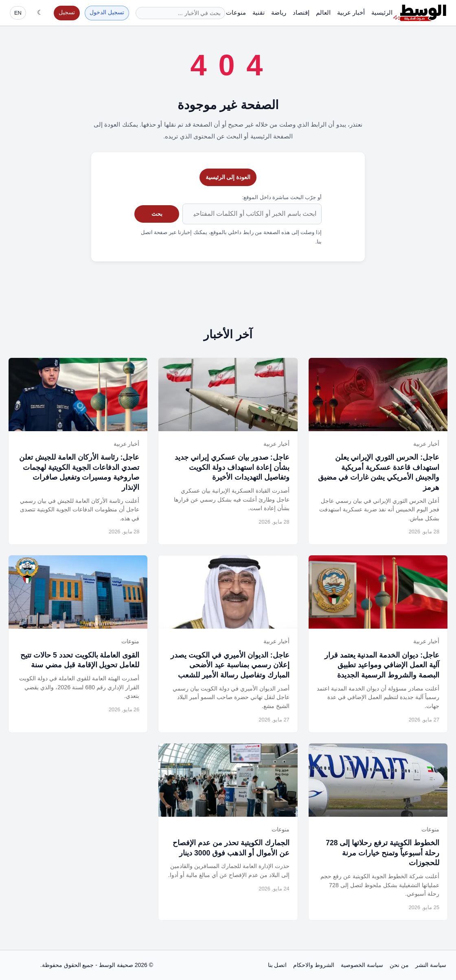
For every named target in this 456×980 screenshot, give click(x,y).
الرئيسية (382, 12)
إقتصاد (301, 12)
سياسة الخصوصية (362, 965)
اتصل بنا (277, 965)
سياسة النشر (431, 965)
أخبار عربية (351, 12)
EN (18, 13)
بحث (157, 214)
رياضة (279, 12)
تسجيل (67, 12)
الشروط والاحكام (314, 965)
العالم (323, 12)
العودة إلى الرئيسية (228, 177)
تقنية (259, 12)
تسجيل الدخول (107, 12)
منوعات (236, 12)
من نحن (399, 965)
